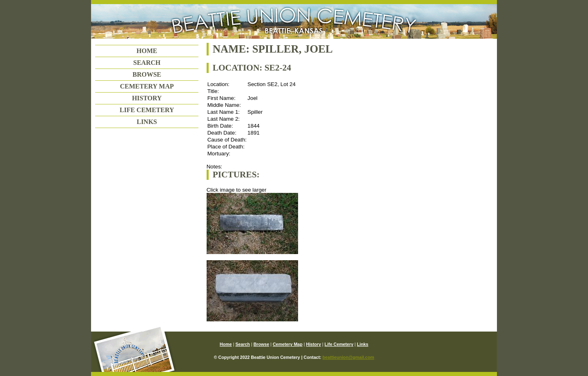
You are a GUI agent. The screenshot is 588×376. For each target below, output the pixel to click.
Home (147, 51)
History (147, 98)
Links (147, 122)
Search (147, 63)
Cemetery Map (147, 86)
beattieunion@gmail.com (348, 357)
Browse (147, 74)
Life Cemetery (147, 110)
